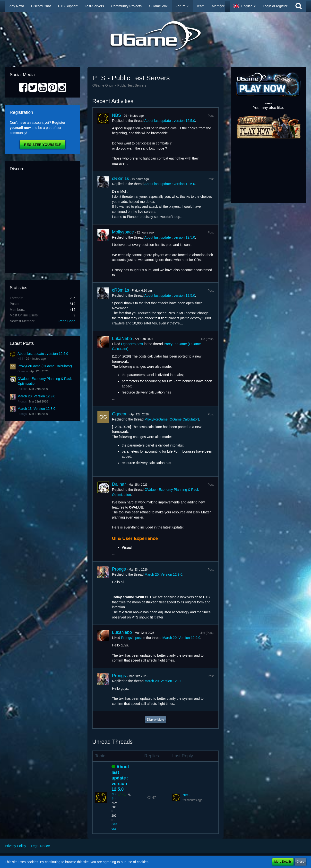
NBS (21, 359)
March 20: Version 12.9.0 (36, 396)
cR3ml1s (121, 179)
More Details (283, 862)
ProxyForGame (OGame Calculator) (45, 366)
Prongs (22, 402)
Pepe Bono (67, 321)
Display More (155, 720)
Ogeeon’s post (132, 344)
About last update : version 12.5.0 (43, 354)
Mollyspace (123, 232)
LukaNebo (122, 339)
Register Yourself (42, 145)
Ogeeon (23, 371)
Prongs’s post (131, 638)
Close (300, 862)
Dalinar (22, 389)
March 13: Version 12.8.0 (36, 409)
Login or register (275, 6)
